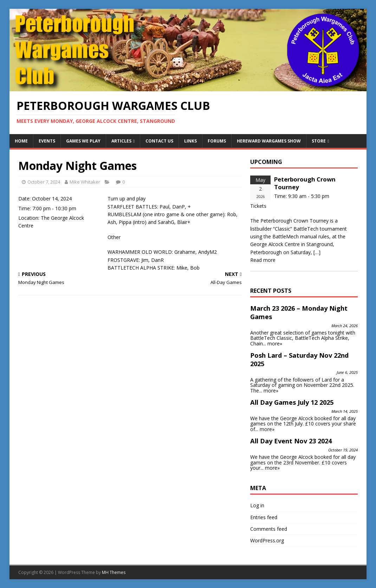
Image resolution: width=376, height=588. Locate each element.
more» (275, 343)
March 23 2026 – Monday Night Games (299, 312)
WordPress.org (267, 540)
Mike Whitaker (85, 182)
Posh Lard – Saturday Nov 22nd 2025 (299, 359)
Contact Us (159, 141)
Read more (263, 260)
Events (47, 141)
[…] (317, 252)
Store (319, 141)
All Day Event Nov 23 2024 (291, 441)
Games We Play (83, 141)
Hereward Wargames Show (269, 141)
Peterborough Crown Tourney (305, 183)
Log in (257, 505)
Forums (217, 141)
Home (21, 141)
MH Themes (114, 572)
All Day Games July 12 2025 (292, 402)
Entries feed (264, 517)
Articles (121, 141)
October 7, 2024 (44, 182)
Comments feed (269, 529)
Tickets (258, 206)
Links (190, 141)
